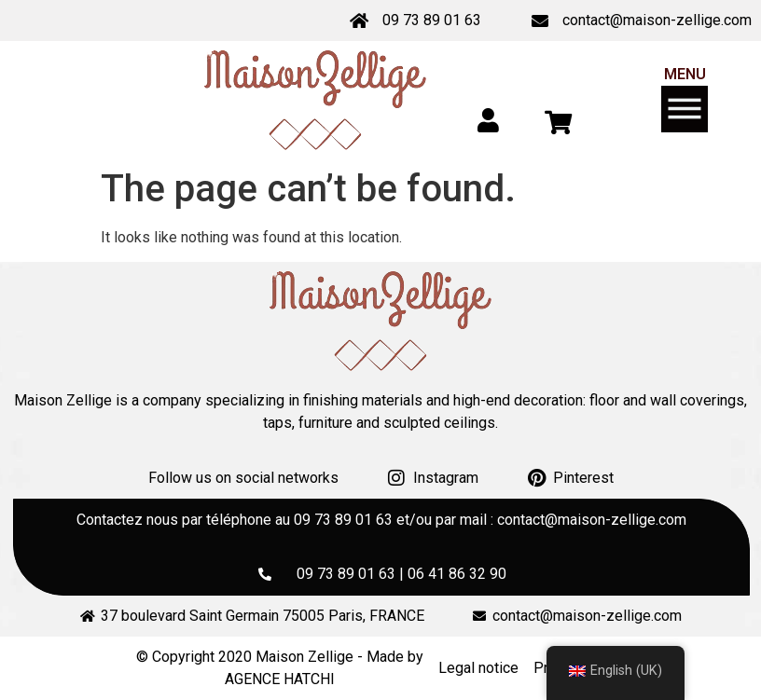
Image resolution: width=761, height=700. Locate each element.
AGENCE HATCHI (280, 679)
